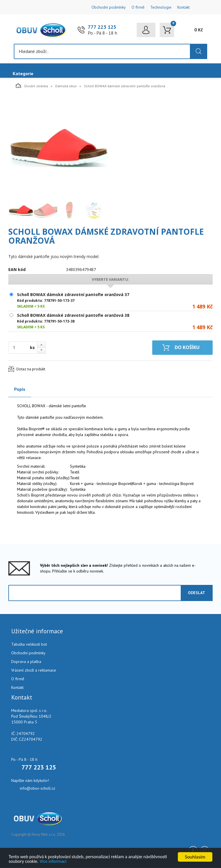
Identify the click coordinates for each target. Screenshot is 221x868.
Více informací (81, 861)
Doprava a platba (26, 662)
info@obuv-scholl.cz (38, 789)
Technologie (161, 7)
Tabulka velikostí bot (29, 645)
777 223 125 (102, 27)
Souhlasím (195, 856)
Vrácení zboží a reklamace (34, 670)
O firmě (138, 7)
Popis (20, 389)
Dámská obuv (66, 86)
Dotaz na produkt (31, 369)
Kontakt (183, 7)
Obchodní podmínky (109, 7)
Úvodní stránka (32, 86)
